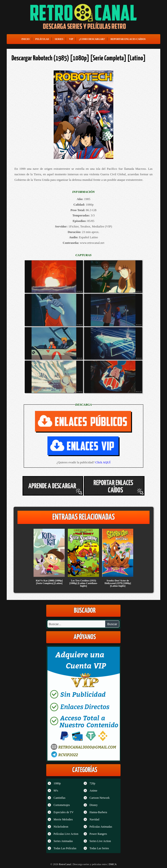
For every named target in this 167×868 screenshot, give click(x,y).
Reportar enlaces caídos (128, 39)
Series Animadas (63, 841)
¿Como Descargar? (92, 39)
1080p (57, 783)
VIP (71, 39)
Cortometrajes (62, 805)
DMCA (113, 864)
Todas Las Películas (65, 848)
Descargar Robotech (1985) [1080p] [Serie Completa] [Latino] (79, 58)
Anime (93, 791)
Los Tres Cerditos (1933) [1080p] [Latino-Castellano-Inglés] (83, 583)
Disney (93, 805)
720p (92, 783)
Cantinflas (59, 798)
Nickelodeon (61, 827)
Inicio (25, 39)
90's (56, 791)
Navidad (94, 819)
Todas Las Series (99, 848)
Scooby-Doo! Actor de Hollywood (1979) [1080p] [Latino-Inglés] (118, 583)
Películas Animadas (101, 827)
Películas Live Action (66, 834)
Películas (42, 39)
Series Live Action (100, 841)
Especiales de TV (63, 812)
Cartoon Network (99, 798)
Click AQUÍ (103, 462)
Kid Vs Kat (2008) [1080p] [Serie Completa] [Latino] (49, 582)
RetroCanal (65, 864)
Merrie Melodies (63, 819)
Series (59, 39)
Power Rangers (98, 834)
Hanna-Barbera (98, 812)
